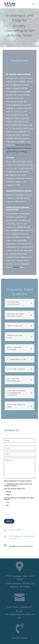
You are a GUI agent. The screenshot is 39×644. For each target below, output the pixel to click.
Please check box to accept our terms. (18, 481)
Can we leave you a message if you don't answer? (19, 499)
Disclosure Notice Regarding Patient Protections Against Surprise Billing (19, 148)
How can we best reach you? (15, 489)
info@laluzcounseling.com (21, 546)
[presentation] (20, 513)
